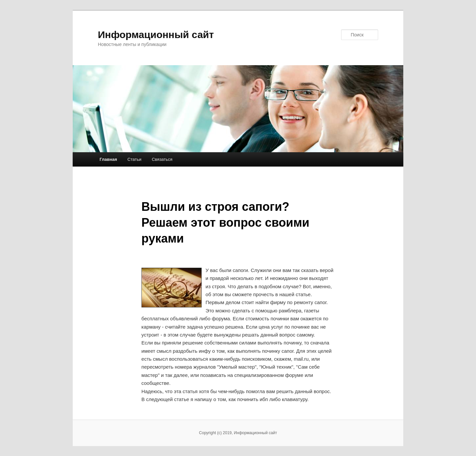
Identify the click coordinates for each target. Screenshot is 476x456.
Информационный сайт (156, 35)
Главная (108, 159)
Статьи (135, 159)
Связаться (162, 159)
